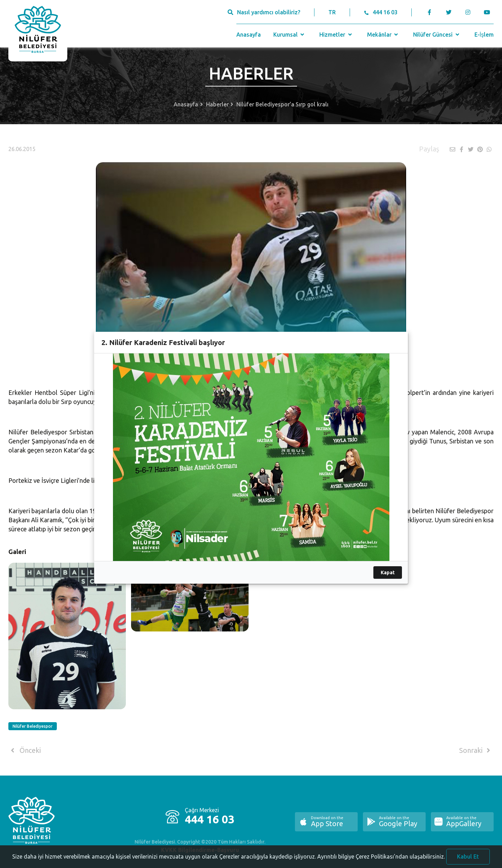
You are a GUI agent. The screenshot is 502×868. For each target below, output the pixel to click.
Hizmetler (336, 35)
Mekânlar (383, 35)
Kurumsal (290, 35)
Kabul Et (468, 859)
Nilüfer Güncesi (437, 35)
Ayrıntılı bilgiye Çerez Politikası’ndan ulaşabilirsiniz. (381, 859)
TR (332, 12)
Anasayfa (249, 35)
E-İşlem (484, 35)
